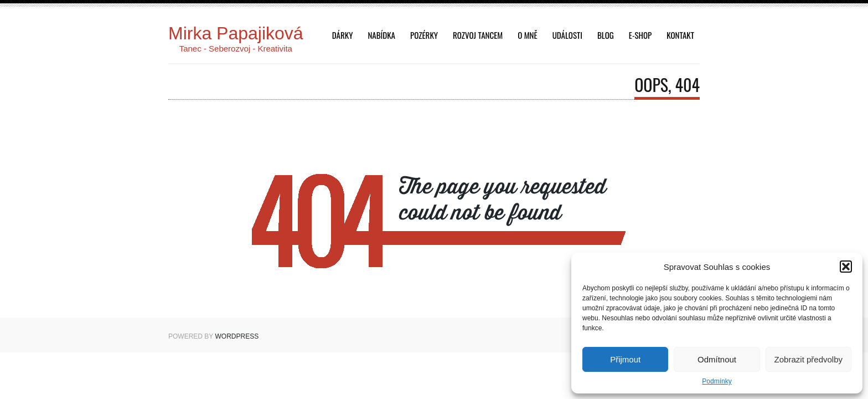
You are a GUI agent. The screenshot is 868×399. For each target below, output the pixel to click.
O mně (527, 35)
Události (567, 35)
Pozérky (424, 35)
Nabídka (381, 35)
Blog (606, 35)
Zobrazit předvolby (808, 359)
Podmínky (717, 381)
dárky (343, 35)
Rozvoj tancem (478, 35)
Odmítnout (717, 359)
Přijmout (625, 359)
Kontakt (680, 35)
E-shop (640, 35)
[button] (846, 267)
